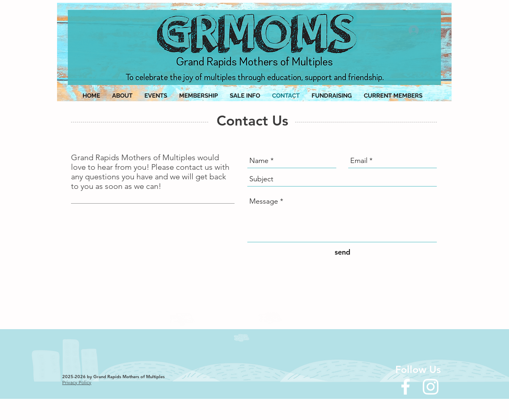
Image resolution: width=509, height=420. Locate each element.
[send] (342, 252)
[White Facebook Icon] (405, 387)
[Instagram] (431, 387)
